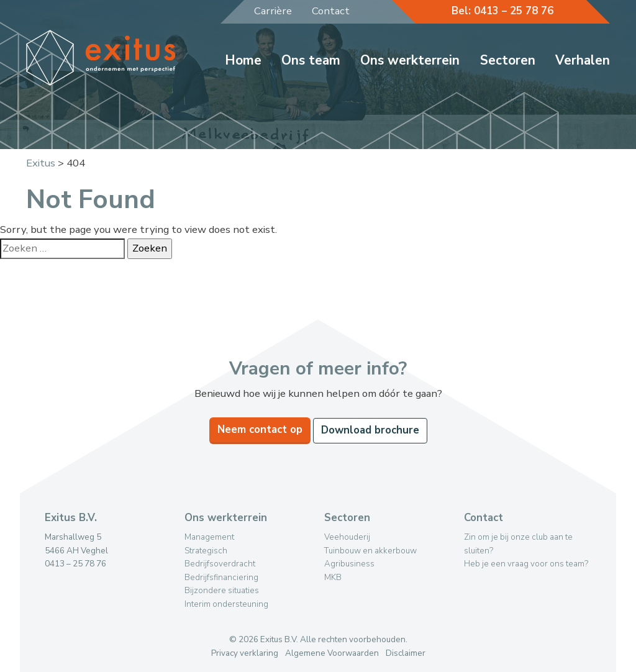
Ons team (311, 60)
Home (243, 60)
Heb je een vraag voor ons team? (526, 564)
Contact (331, 11)
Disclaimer (406, 653)
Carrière (273, 11)
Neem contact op (260, 429)
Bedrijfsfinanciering (221, 577)
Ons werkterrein (410, 60)
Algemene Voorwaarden (332, 653)
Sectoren (508, 60)
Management (209, 537)
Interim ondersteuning (226, 604)
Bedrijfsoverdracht (220, 564)
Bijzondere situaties (222, 590)
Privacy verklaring (245, 653)
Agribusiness (349, 564)
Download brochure (370, 430)
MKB (333, 577)
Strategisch (206, 551)
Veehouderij (347, 537)
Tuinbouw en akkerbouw (370, 551)
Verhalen (583, 60)
